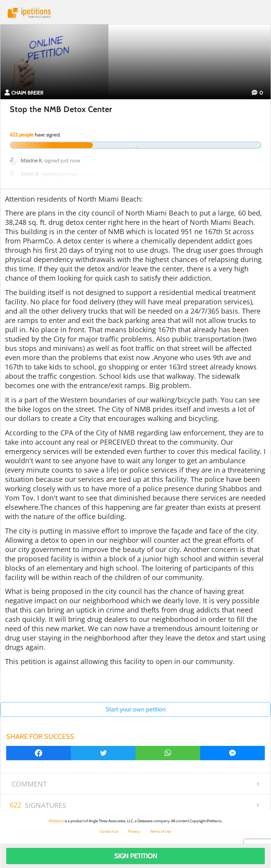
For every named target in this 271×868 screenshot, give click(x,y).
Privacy (134, 831)
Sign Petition (136, 856)
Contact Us (109, 831)
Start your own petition (136, 709)
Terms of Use (161, 831)
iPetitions (135, 13)
